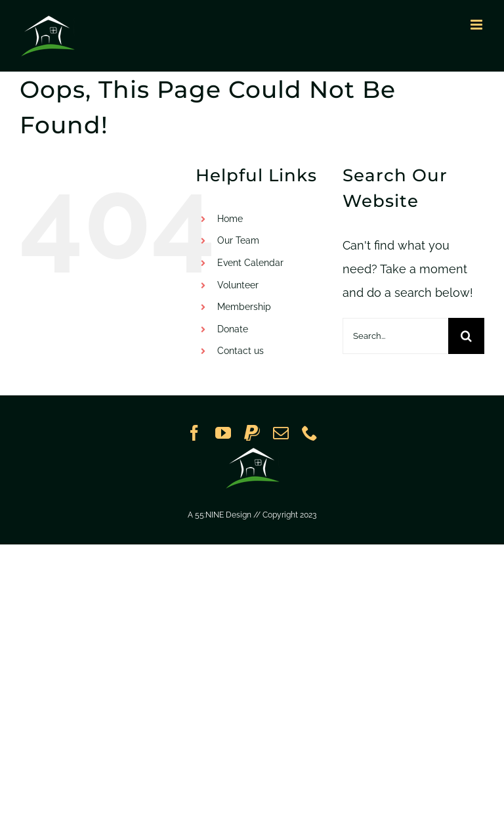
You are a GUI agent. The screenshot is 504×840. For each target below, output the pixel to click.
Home (230, 219)
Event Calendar (250, 263)
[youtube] (223, 433)
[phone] (310, 433)
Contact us (241, 351)
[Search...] (395, 336)
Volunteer (238, 285)
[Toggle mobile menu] (477, 25)
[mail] (281, 433)
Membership (244, 307)
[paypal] (252, 433)
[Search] (466, 336)
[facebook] (194, 433)
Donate (233, 329)
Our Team (238, 240)
